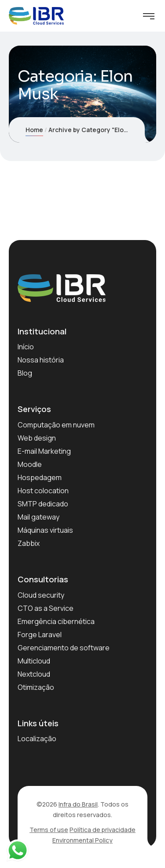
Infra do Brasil (78, 804)
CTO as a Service (46, 608)
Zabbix (29, 543)
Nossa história (41, 360)
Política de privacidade (103, 830)
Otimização (36, 687)
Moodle (30, 464)
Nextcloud (34, 674)
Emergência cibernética (56, 621)
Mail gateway (38, 517)
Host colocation (43, 491)
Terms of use (49, 830)
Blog (25, 373)
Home (34, 130)
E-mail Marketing (44, 451)
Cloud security (41, 595)
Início (26, 347)
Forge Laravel (40, 635)
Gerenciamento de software (64, 648)
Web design (37, 438)
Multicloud (34, 661)
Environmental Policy (82, 840)
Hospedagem (40, 477)
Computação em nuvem (56, 425)
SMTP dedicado (43, 504)
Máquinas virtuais (45, 530)
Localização (37, 739)
